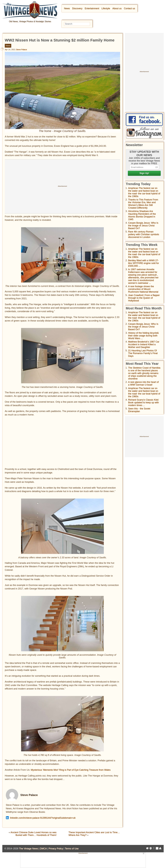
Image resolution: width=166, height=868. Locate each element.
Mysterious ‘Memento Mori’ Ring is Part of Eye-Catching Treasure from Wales (71, 770)
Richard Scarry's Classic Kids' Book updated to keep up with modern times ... (144, 402)
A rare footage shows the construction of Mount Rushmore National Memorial (143, 289)
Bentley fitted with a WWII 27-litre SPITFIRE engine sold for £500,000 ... (144, 263)
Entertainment (92, 8)
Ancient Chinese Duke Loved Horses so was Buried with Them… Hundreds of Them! (33, 834)
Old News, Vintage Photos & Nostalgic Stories (30, 21)
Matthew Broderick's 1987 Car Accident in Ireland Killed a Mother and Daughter (144, 344)
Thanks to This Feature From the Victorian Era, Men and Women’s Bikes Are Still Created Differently (143, 204)
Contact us (129, 8)
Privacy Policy (56, 849)
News (67, 8)
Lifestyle (106, 8)
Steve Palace (21, 50)
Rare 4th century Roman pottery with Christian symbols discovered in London (144, 234)
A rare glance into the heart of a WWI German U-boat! (143, 383)
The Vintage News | (29, 849)
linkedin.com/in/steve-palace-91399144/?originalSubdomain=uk (41, 818)
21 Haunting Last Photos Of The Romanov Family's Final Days (143, 353)
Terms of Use (72, 849)
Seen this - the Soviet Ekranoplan (139, 410)
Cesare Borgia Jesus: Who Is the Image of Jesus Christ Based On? (143, 226)
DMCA (43, 849)
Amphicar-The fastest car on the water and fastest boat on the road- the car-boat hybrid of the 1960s (144, 192)
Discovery (77, 8)
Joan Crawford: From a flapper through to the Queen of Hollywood (144, 298)
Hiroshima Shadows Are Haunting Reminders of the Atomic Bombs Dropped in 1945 (142, 215)
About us (117, 8)
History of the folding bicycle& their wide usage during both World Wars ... (143, 336)
